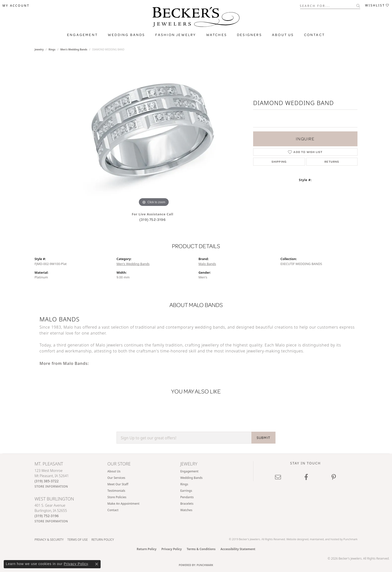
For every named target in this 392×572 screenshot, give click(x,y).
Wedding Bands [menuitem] (192, 478)
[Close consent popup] (97, 564)
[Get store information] (51, 486)
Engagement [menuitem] (189, 471)
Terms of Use (78, 540)
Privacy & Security (49, 540)
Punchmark (350, 539)
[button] (16, 6)
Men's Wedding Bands (74, 49)
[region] (154, 133)
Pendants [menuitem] (187, 497)
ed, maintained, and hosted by (324, 539)
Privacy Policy (172, 549)
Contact (314, 35)
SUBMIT (263, 438)
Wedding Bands (127, 35)
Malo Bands (207, 264)
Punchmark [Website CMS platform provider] (205, 565)
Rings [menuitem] (184, 484)
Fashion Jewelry (176, 35)
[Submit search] (358, 6)
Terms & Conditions (201, 549)
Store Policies (117, 497)
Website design (296, 539)
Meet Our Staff (118, 484)
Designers (250, 35)
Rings (52, 49)
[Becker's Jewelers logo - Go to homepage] (196, 18)
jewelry (39, 49)
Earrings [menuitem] (186, 491)
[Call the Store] (47, 481)
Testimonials (116, 491)
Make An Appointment (123, 504)
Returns (332, 162)
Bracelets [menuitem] (187, 504)
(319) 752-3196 (153, 220)
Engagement (82, 35)
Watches (217, 35)
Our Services (116, 478)
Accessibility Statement (238, 549)
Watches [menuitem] (186, 510)
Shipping (279, 162)
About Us (283, 35)
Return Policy (103, 540)
